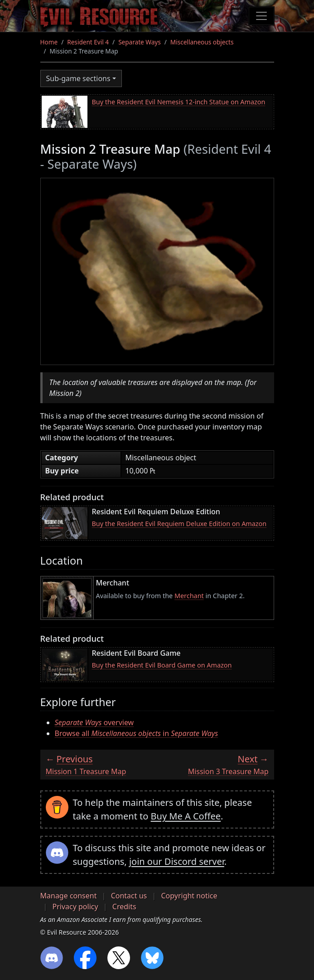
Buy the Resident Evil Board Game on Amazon (162, 665)
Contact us (129, 896)
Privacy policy (75, 907)
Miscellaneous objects (202, 42)
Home (49, 42)
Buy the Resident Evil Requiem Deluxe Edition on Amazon (179, 524)
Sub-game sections (78, 78)
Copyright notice (189, 896)
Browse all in (137, 733)
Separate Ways (140, 42)
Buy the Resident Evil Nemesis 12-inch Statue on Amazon (179, 102)
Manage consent (69, 896)
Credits (124, 907)
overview (94, 722)
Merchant (189, 596)
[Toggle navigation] (261, 16)
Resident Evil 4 (88, 42)
